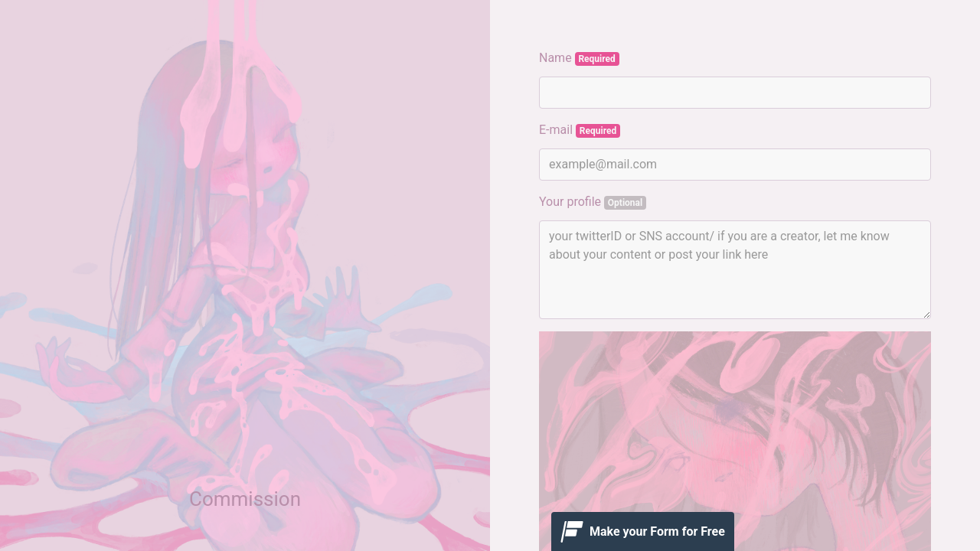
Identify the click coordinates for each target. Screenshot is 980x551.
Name (579, 58)
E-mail (580, 130)
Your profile (593, 202)
